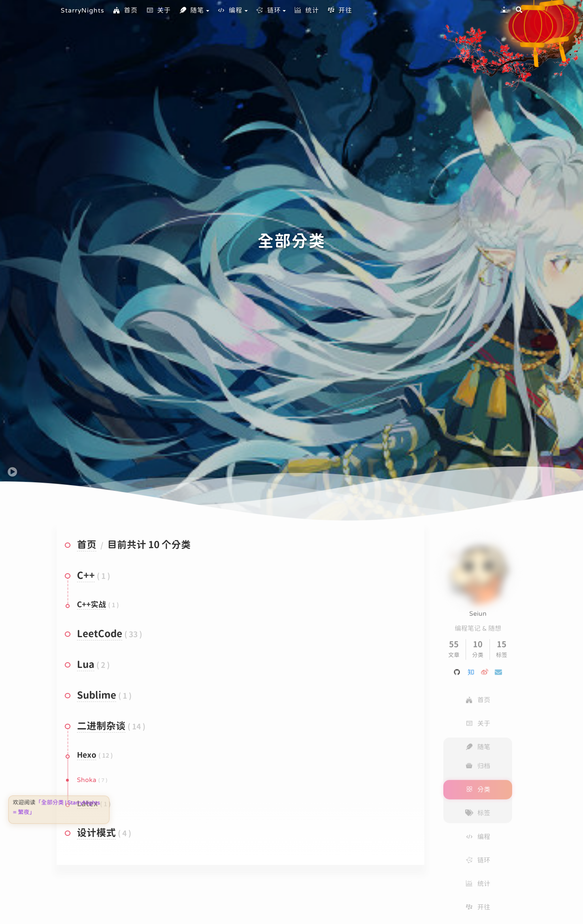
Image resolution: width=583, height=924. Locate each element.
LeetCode (100, 634)
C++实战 (91, 605)
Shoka (87, 780)
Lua (86, 665)
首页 (125, 11)
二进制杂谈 (101, 727)
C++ (86, 576)
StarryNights (83, 11)
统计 (306, 11)
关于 (158, 11)
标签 (478, 805)
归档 (478, 758)
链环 (268, 11)
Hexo (87, 756)
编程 (230, 11)
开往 (340, 11)
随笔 (191, 11)
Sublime (97, 696)
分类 (478, 781)
